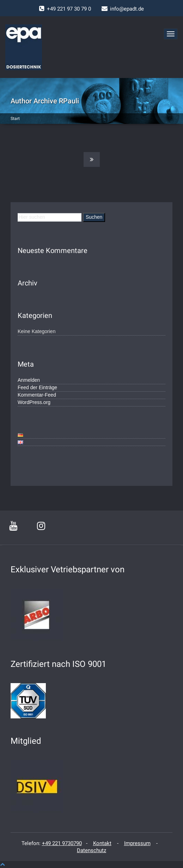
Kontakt (102, 843)
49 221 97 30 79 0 (71, 9)
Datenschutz (91, 850)
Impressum (137, 843)
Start (15, 119)
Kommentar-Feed (37, 395)
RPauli (69, 101)
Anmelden (29, 380)
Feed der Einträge (37, 387)
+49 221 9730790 (62, 843)
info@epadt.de (127, 9)
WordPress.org (34, 402)
